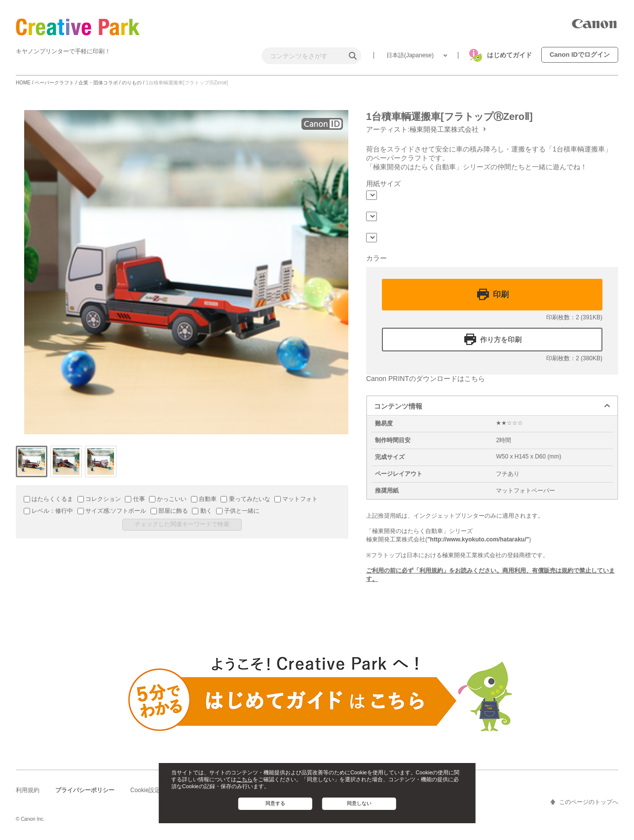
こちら (244, 779)
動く (202, 511)
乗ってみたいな (245, 499)
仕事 (135, 499)
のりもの (132, 83)
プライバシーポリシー (85, 790)
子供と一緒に (238, 511)
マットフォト (296, 499)
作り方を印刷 (501, 340)
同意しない (359, 803)
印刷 (501, 295)
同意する (275, 803)
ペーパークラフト (54, 83)
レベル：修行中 (48, 511)
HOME (23, 83)
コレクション (99, 499)
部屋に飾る (169, 511)
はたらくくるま (48, 499)
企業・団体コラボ (98, 83)
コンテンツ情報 (398, 406)
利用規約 (28, 790)
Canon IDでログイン (580, 55)
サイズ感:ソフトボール (112, 511)
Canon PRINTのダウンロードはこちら (426, 379)
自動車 (204, 499)
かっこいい (168, 499)
